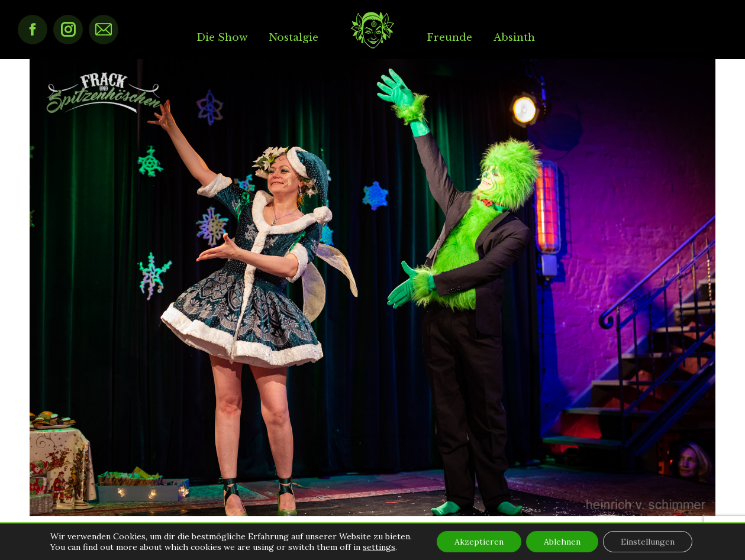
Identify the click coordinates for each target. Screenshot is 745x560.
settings (379, 547)
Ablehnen (562, 542)
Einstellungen (648, 542)
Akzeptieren (479, 542)
